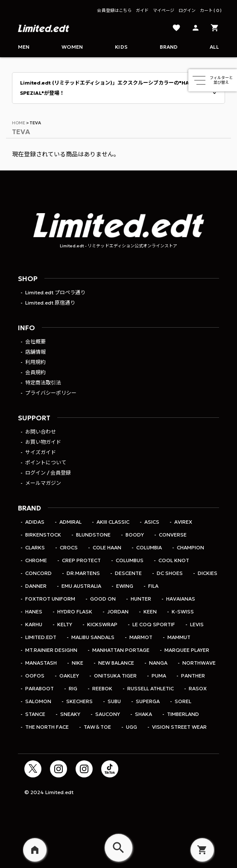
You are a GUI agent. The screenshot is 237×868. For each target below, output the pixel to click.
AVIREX (183, 522)
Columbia (149, 547)
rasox (198, 688)
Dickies (208, 573)
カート (211, 10)
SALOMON (38, 701)
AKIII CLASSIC (113, 522)
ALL (214, 47)
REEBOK (102, 688)
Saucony (108, 714)
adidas (35, 522)
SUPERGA (148, 701)
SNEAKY (70, 714)
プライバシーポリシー (51, 393)
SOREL (183, 701)
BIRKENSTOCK (43, 535)
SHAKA (143, 714)
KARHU (34, 624)
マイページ (164, 10)
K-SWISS (183, 611)
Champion (190, 547)
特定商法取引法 (43, 383)
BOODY (135, 535)
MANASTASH (41, 663)
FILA (153, 586)
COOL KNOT (174, 560)
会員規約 (35, 372)
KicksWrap (102, 624)
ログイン (187, 10)
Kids (121, 47)
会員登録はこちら (114, 10)
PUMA (159, 676)
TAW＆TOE (97, 727)
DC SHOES (170, 573)
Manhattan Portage (121, 650)
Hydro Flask (75, 611)
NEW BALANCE (116, 663)
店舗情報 (35, 352)
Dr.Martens (83, 573)
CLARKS (35, 547)
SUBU (114, 701)
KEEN (150, 611)
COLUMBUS (130, 560)
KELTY (65, 624)
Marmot (141, 637)
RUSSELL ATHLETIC (151, 688)
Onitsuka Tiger (115, 676)
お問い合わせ (41, 432)
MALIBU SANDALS (93, 637)
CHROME (36, 560)
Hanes (34, 611)
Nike (78, 663)
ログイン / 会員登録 (48, 473)
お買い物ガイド (43, 442)
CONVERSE (173, 535)
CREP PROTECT (81, 560)
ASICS (152, 522)
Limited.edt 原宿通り (50, 303)
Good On (103, 599)
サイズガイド (41, 452)
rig (73, 688)
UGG (132, 727)
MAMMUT (179, 637)
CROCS (69, 547)
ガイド (142, 10)
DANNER (36, 586)
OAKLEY (69, 676)
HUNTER (141, 599)
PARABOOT (39, 688)
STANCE (35, 714)
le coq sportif (154, 624)
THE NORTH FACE (47, 727)
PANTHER (193, 676)
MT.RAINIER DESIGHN (51, 650)
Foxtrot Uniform (50, 599)
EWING (125, 586)
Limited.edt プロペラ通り (55, 292)
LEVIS (197, 624)
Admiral (70, 522)
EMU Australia (81, 586)
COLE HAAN (107, 547)
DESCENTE (128, 573)
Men (24, 47)
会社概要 (35, 342)
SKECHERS (79, 701)
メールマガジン (43, 483)
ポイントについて (46, 462)
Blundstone (93, 535)
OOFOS (35, 676)
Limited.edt (41, 637)
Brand (169, 47)
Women (72, 47)
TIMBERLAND (183, 714)
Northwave (199, 663)
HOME (19, 123)
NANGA (158, 663)
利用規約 (35, 362)
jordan (118, 611)
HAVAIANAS (181, 599)
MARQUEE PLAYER (187, 650)
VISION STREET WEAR (179, 727)
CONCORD (38, 573)
